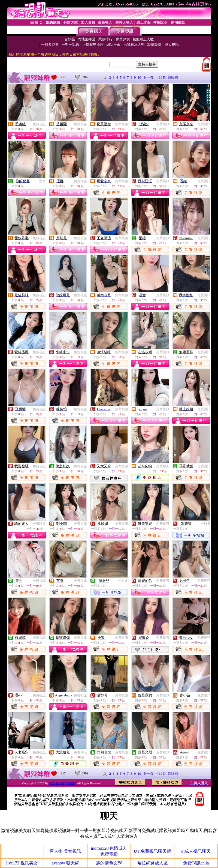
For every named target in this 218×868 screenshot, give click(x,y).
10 (139, 77)
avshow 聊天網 (66, 863)
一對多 (41, 181)
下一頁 (148, 77)
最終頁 (173, 77)
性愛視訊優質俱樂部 (63, 783)
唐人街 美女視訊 (65, 851)
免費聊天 (163, 466)
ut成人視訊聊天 (196, 851)
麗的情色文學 (109, 863)
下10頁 (161, 77)
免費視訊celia (196, 863)
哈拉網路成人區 (153, 863)
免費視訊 (39, 124)
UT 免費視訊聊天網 (152, 851)
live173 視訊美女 (22, 863)
